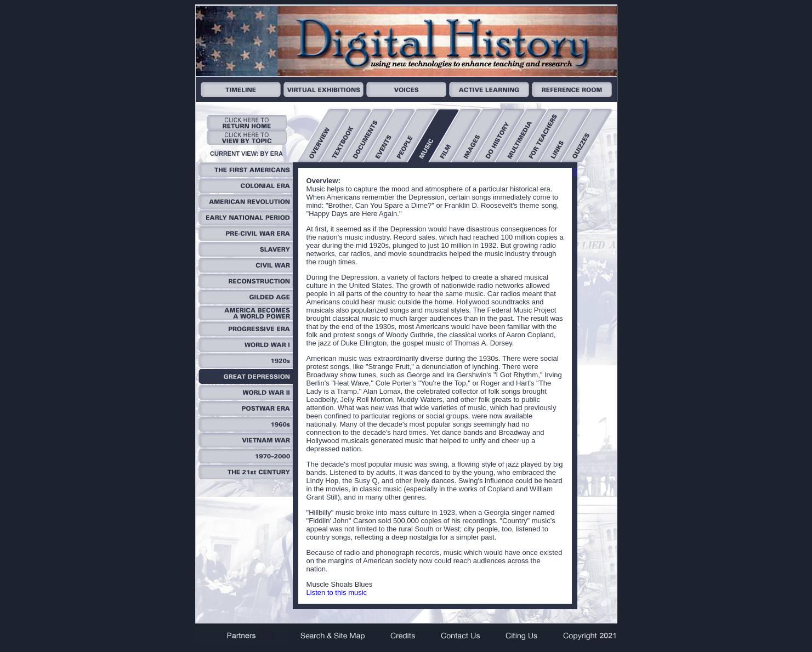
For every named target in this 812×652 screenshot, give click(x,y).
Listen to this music (337, 593)
